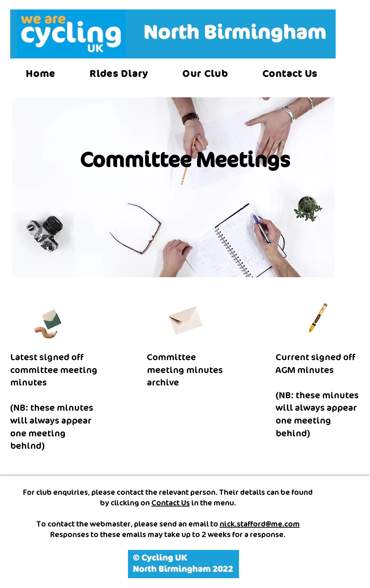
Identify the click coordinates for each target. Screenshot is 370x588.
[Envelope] (185, 318)
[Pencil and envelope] (47, 323)
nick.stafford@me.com (260, 524)
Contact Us (171, 503)
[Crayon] (318, 318)
